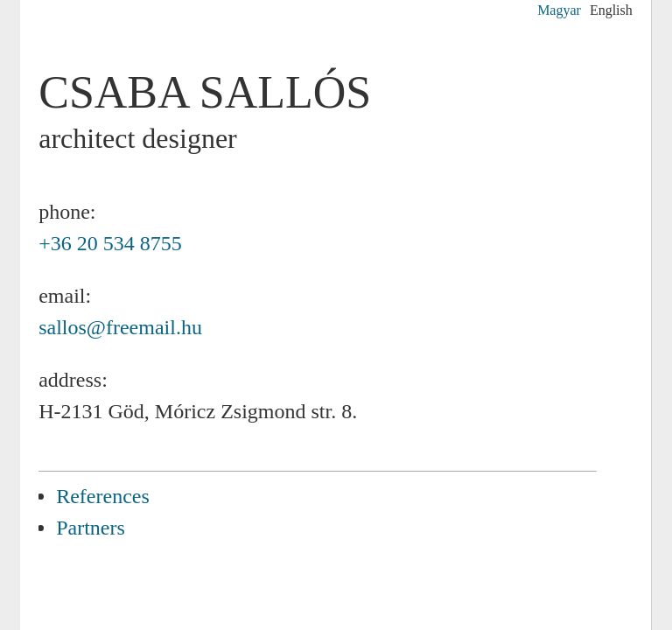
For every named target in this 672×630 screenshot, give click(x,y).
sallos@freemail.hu (120, 327)
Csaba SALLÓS (205, 92)
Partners (91, 528)
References (103, 496)
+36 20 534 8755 (110, 243)
